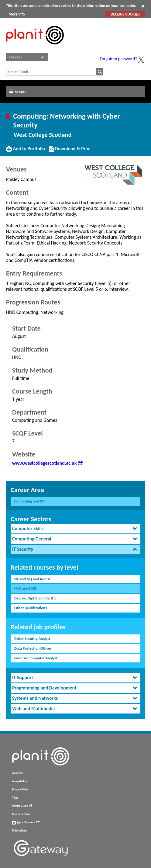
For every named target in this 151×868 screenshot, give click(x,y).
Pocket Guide (22, 806)
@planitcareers (26, 822)
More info (17, 14)
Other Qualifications (31, 608)
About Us (18, 773)
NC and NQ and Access (32, 579)
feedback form (21, 814)
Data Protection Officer (33, 648)
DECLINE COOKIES (125, 14)
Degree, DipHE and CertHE (35, 598)
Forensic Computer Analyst (36, 658)
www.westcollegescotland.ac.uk (48, 463)
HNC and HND (26, 588)
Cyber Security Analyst (32, 639)
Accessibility (20, 781)
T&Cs (15, 798)
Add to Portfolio (26, 151)
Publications (19, 831)
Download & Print (70, 151)
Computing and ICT (30, 501)
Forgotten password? (118, 59)
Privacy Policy (20, 790)
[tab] (75, 529)
